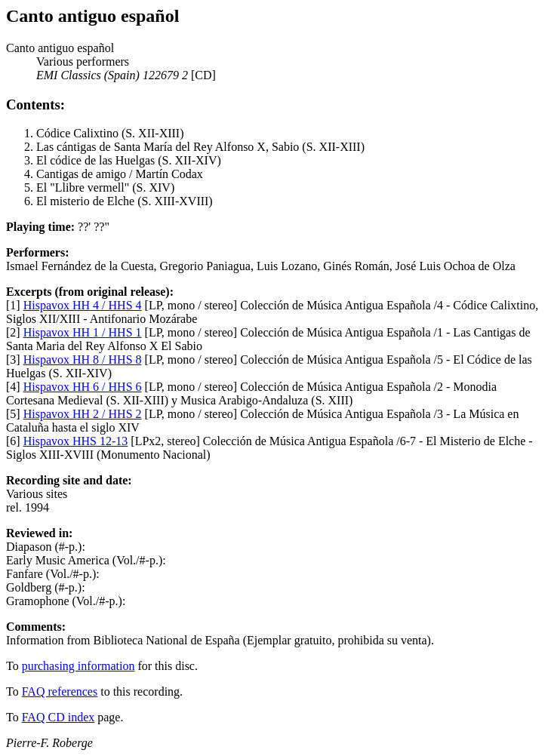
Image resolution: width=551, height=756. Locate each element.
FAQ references (60, 691)
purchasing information (78, 666)
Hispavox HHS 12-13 (76, 441)
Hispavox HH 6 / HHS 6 (83, 387)
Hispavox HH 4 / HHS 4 (83, 305)
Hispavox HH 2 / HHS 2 (83, 414)
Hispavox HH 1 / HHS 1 (83, 332)
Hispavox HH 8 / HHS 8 (83, 360)
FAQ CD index (58, 717)
